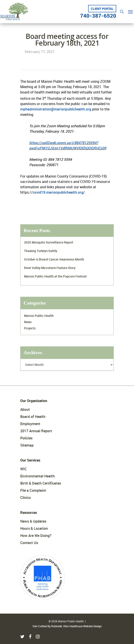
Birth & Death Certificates (41, 483)
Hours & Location (34, 528)
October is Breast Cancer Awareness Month (54, 259)
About (25, 409)
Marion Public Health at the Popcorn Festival (55, 276)
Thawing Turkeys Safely (41, 251)
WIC (23, 469)
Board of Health (33, 417)
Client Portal (102, 9)
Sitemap (27, 445)
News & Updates (33, 521)
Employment (30, 424)
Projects (30, 328)
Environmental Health (38, 476)
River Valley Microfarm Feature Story (50, 268)
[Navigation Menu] (130, 12)
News (28, 322)
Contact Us (29, 543)
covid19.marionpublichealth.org (58, 192)
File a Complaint (33, 490)
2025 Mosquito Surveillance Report (49, 242)
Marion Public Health (39, 316)
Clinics (25, 498)
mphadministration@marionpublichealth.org (56, 109)
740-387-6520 (98, 14)
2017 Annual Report (36, 431)
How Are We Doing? (36, 536)
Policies (26, 438)
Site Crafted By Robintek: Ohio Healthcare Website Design (67, 626)
